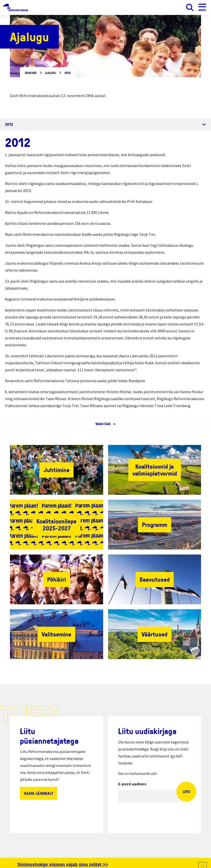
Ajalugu (51, 73)
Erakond (31, 73)
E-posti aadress (132, 784)
